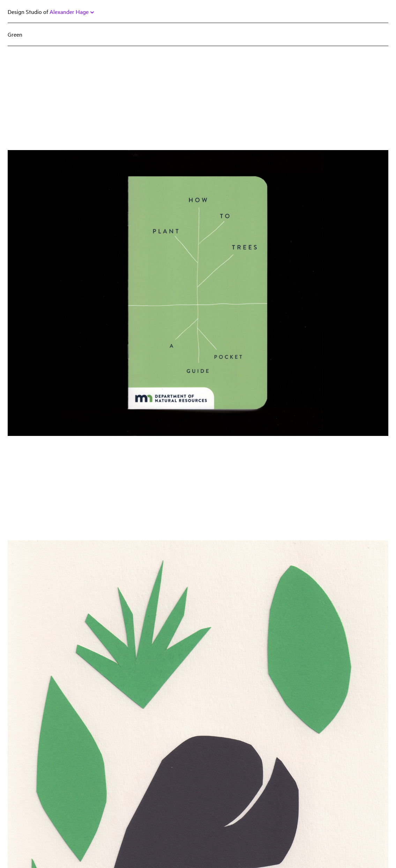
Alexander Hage (72, 12)
